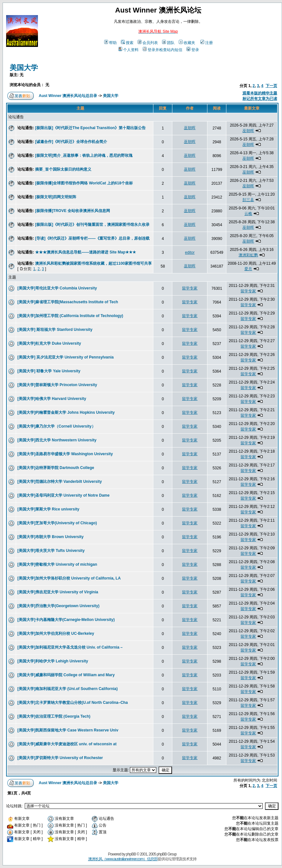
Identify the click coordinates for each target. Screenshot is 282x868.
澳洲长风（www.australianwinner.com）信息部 (123, 859)
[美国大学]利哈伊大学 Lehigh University (53, 661)
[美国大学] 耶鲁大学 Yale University (49, 371)
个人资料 (128, 50)
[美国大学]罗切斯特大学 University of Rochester (60, 758)
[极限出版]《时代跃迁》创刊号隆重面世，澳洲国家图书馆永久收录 (92, 225)
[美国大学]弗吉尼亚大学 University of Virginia (58, 592)
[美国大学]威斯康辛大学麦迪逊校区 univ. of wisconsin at (67, 744)
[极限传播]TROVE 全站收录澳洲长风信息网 (73, 211)
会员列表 (148, 43)
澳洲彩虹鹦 (248, 255)
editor (190, 252)
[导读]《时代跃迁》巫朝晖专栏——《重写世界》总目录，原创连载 (92, 238)
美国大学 (24, 68)
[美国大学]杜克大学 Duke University (49, 343)
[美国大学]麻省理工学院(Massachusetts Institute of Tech (68, 302)
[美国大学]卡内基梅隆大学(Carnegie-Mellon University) (66, 620)
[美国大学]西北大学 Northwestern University (57, 440)
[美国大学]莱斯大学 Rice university (48, 509)
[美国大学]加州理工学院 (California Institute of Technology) (70, 316)
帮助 (110, 43)
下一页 (271, 86)
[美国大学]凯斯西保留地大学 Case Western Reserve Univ (68, 730)
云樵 (248, 214)
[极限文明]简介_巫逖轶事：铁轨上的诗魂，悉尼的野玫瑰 (84, 155)
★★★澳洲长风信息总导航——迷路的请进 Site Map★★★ (86, 252)
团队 (168, 43)
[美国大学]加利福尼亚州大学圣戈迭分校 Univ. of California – (70, 647)
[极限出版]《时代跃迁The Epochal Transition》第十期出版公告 (90, 128)
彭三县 (248, 200)
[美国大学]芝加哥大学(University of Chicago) (57, 523)
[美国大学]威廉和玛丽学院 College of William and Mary (66, 675)
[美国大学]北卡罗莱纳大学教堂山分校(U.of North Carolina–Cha (73, 703)
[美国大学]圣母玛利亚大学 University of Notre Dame (64, 495)
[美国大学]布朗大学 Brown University (50, 537)
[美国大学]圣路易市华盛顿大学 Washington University (65, 454)
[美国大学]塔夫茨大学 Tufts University (51, 551)
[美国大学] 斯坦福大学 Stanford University (55, 330)
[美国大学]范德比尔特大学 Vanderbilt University (60, 482)
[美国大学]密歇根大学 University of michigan (57, 564)
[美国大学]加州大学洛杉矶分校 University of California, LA (69, 578)
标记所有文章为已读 (260, 99)
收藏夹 (187, 43)
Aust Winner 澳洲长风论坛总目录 (68, 96)
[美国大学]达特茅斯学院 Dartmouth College (56, 468)
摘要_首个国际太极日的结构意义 (63, 169)
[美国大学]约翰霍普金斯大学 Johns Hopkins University (66, 412)
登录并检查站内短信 (163, 50)
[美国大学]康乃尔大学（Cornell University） (56, 426)
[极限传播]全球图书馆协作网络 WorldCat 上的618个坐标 (84, 183)
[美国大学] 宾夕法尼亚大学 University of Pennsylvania (65, 357)
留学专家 (190, 288)
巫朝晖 (190, 128)
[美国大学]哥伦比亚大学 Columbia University (57, 288)
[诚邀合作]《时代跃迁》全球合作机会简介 (71, 142)
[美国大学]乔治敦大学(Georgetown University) (58, 606)
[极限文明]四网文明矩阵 (56, 197)
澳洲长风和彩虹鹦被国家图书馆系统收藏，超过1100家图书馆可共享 (93, 263)
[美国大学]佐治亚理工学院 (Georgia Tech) (54, 716)
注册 (207, 43)
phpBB (131, 854)
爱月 (248, 269)
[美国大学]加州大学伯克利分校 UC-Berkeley (56, 633)
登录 (193, 50)
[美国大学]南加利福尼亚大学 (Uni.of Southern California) (68, 689)
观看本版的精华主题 (260, 93)
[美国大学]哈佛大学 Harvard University (52, 399)
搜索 (127, 43)
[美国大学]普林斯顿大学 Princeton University (57, 385)
